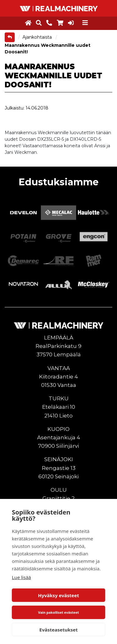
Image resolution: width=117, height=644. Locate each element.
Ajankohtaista (38, 37)
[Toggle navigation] (85, 23)
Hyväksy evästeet (59, 595)
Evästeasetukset (58, 630)
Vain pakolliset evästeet (58, 612)
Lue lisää (21, 577)
